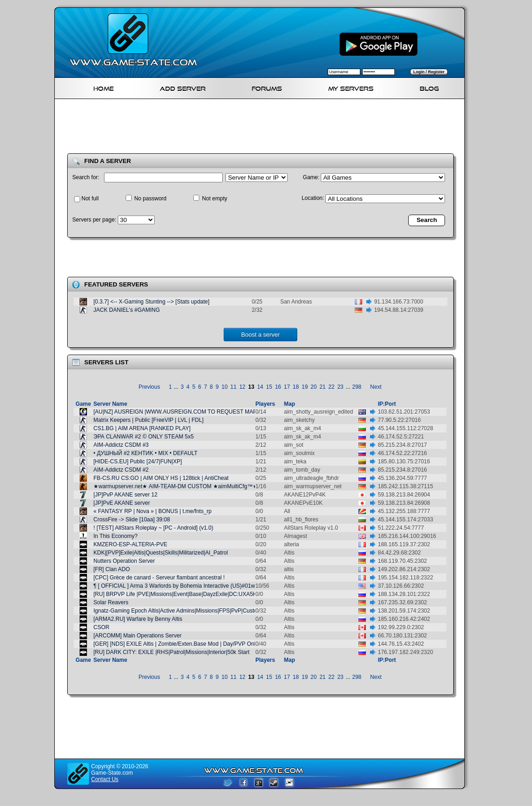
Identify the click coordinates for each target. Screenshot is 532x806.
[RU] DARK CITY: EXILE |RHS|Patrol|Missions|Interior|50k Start (171, 652)
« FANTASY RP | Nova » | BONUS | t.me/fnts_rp (153, 511)
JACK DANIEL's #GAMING (127, 310)
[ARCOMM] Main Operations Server (137, 636)
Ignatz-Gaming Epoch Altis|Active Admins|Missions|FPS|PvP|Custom (178, 611)
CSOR (101, 627)
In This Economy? (116, 536)
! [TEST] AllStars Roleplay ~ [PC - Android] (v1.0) (153, 528)
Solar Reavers (111, 602)
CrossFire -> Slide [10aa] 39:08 (132, 520)
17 (287, 387)
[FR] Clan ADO (112, 569)
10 (224, 387)
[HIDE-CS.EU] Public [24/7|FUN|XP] (138, 461)
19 (304, 387)
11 (234, 387)
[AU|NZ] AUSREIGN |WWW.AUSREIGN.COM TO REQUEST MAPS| (178, 412)
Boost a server (260, 335)
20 (314, 387)
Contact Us (105, 779)
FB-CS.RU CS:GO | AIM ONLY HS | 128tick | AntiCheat (161, 478)
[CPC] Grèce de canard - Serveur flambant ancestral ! (159, 578)
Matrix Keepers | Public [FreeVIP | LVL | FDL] (148, 420)
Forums (267, 87)
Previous (149, 387)
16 (278, 387)
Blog (429, 87)
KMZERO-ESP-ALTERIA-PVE (130, 544)
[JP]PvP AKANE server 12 (125, 495)
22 (332, 387)
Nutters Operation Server (124, 561)
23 (340, 387)
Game (83, 404)
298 (357, 387)
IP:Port (387, 404)
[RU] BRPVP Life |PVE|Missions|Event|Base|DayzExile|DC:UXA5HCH (179, 594)
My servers (351, 87)
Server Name (110, 404)
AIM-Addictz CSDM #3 (121, 445)
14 (260, 387)
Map (289, 404)
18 (296, 387)
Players (265, 404)
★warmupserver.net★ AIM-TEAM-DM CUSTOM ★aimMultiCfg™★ (176, 486)
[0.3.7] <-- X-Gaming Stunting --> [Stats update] (151, 302)
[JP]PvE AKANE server (122, 503)
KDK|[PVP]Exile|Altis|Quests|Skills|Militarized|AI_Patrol (161, 553)
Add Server (183, 87)
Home (104, 87)
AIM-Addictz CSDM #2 (121, 470)
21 (322, 387)
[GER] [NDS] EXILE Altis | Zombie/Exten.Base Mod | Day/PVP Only (176, 644)
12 (242, 387)
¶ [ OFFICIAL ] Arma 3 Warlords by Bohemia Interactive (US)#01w (174, 586)
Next (376, 387)
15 (269, 387)
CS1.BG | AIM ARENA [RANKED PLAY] (142, 428)
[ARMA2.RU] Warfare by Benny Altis (138, 619)
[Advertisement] (263, 128)
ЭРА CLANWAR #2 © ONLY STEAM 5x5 (144, 437)
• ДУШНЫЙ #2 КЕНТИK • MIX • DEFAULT (145, 453)
